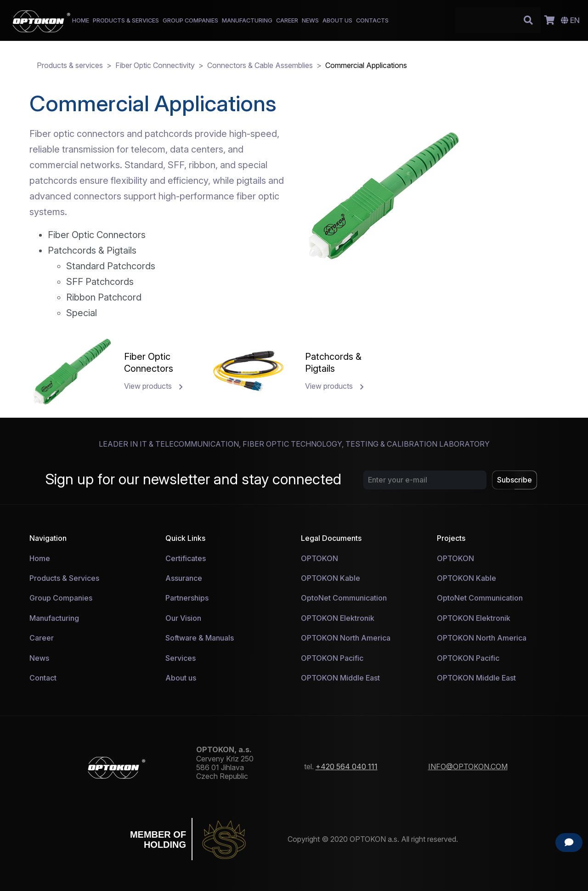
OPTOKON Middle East (340, 678)
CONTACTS (372, 20)
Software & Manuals (200, 638)
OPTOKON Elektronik (338, 618)
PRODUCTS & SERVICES (126, 20)
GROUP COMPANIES (190, 20)
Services (181, 658)
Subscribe (514, 480)
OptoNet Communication (344, 598)
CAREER (287, 20)
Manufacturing (54, 618)
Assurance (184, 578)
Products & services (70, 65)
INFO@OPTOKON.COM (468, 766)
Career (42, 638)
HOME (81, 20)
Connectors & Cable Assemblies (260, 65)
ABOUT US (337, 20)
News (39, 658)
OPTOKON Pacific (332, 658)
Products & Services (64, 578)
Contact (43, 678)
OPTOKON (319, 558)
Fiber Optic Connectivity (155, 65)
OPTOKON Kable (331, 578)
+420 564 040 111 (347, 766)
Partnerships (187, 598)
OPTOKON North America (346, 638)
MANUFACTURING (247, 20)
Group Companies (61, 598)
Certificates (186, 558)
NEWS (310, 20)
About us (181, 678)
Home (40, 558)
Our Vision (183, 618)
